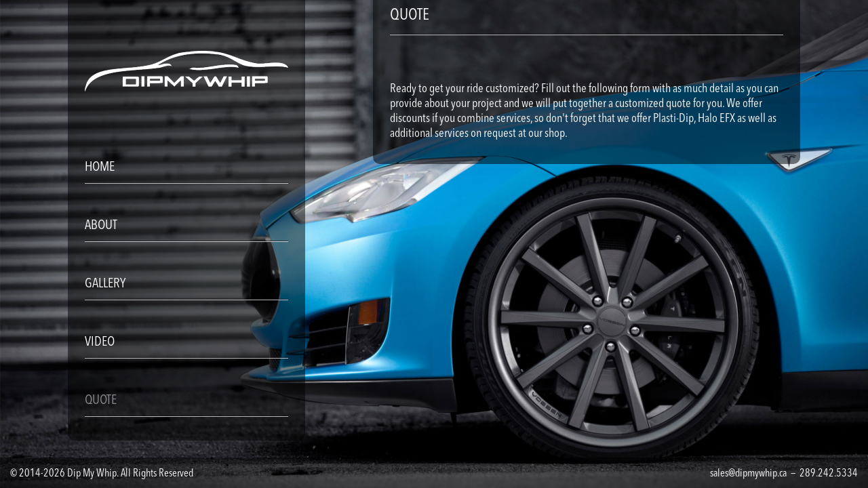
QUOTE (101, 401)
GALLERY (105, 284)
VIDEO (100, 342)
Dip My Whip (92, 474)
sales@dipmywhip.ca (748, 474)
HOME (100, 167)
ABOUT (101, 226)
